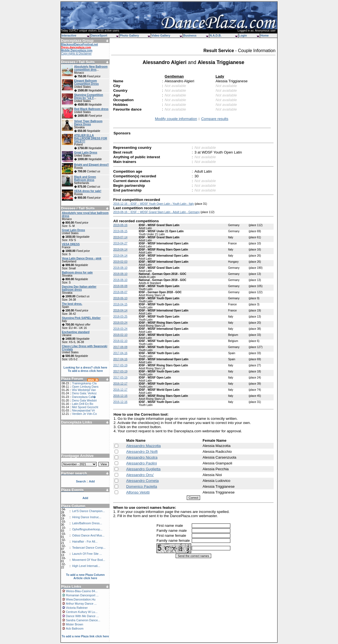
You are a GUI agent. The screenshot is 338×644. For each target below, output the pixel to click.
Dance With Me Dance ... (82, 616)
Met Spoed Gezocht (85, 407)
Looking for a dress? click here (85, 367)
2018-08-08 (120, 286)
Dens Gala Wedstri (84, 400)
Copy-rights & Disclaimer (76, 54)
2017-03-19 (120, 365)
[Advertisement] (85, 437)
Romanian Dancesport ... (82, 595)
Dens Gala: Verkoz (84, 393)
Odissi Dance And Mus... (88, 535)
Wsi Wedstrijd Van (84, 390)
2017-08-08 (120, 347)
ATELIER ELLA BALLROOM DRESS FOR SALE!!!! (91, 138)
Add (85, 498)
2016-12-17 (120, 384)
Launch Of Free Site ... (87, 554)
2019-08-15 (120, 231)
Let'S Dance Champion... (89, 511)
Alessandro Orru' (140, 475)
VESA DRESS (71, 244)
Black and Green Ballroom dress (85, 178)
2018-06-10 (120, 298)
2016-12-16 (120, 396)
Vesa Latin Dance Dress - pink (82, 258)
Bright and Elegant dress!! (91, 165)
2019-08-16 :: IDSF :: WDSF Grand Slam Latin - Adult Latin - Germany (157, 212)
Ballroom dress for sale (77, 273)
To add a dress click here (85, 371)
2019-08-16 (120, 225)
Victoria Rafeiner (77, 608)
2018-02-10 (120, 335)
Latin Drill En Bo (82, 404)
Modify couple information (176, 119)
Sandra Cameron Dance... (83, 620)
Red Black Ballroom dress (91, 109)
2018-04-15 (120, 304)
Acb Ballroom (75, 628)
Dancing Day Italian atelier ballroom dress (79, 288)
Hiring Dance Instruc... (87, 517)
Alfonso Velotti (138, 492)
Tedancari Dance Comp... (89, 548)
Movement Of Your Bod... (89, 560)
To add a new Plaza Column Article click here (85, 576)
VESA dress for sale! (88, 191)
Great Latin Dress (86, 153)
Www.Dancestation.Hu (81, 599)
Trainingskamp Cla (84, 383)
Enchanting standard (76, 332)
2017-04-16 (120, 353)
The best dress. (72, 304)
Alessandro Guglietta (143, 469)
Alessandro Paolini (142, 463)
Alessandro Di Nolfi (142, 452)
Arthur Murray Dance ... (81, 604)
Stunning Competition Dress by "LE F (89, 96)
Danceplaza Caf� (84, 397)
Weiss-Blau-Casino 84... (82, 591)
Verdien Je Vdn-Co (84, 414)
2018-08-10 (120, 268)
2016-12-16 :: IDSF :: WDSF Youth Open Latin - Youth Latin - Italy (154, 204)
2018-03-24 (120, 323)
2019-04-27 (120, 243)
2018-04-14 (120, 310)
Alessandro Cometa (142, 481)
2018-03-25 (120, 317)
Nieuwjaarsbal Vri (83, 410)
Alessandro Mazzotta (143, 446)
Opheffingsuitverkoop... (87, 529)
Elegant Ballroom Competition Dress (86, 82)
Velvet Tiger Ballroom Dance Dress (88, 123)
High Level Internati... (86, 566)
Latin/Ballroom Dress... (87, 523)
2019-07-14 (120, 237)
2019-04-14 (120, 250)
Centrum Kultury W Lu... (82, 612)
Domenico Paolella (142, 486)
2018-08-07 (120, 292)
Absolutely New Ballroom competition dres (91, 68)
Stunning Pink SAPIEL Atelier (81, 318)
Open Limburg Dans (85, 387)
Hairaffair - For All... (85, 541)
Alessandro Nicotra (142, 457)
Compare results (215, 119)
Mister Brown (74, 624)
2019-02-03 (120, 262)
